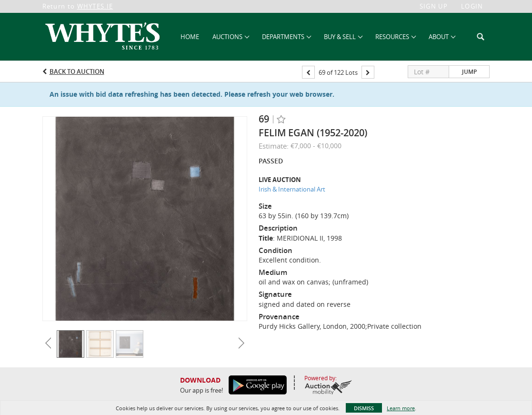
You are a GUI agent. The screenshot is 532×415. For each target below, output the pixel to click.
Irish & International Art (292, 189)
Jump (469, 72)
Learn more (401, 408)
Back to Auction (77, 71)
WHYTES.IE (95, 6)
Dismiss (364, 408)
